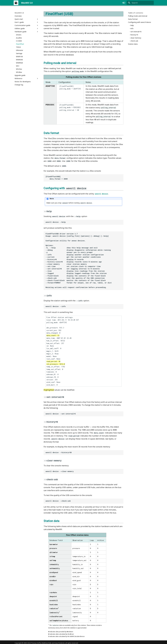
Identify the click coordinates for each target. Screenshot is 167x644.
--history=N (134, 35)
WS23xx (19, 69)
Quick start (27, 19)
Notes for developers (23, 82)
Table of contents (136, 13)
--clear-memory (135, 38)
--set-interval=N (135, 32)
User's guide (27, 22)
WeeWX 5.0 (19, 13)
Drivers (19, 35)
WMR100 (19, 57)
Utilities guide (27, 29)
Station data (133, 44)
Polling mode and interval (138, 16)
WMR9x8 (19, 63)
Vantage (19, 53)
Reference (27, 78)
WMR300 (19, 60)
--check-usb (134, 41)
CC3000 (19, 41)
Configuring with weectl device (140, 22)
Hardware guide (27, 32)
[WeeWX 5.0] (16, 3)
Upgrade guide (20, 75)
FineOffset (20, 44)
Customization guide (27, 25)
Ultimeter (20, 50)
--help (132, 25)
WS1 (18, 66)
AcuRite (19, 38)
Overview (18, 16)
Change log (19, 85)
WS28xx (19, 72)
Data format (133, 19)
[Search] (140, 3)
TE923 (18, 47)
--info (131, 29)
